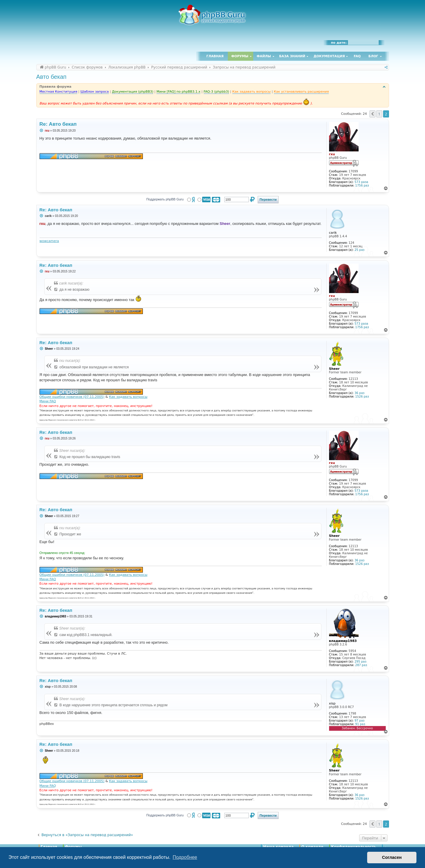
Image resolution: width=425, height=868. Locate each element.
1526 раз (362, 397)
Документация (329, 56)
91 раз (360, 724)
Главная (215, 56)
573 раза (361, 182)
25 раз (359, 250)
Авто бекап (52, 77)
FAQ (357, 56)
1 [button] (379, 114)
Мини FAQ (48, 401)
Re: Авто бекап (58, 124)
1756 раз (362, 185)
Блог (373, 56)
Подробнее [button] (185, 857)
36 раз (359, 393)
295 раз (360, 662)
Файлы (264, 56)
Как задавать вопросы (128, 397)
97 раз (359, 721)
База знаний (292, 56)
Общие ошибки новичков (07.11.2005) (72, 397)
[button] (372, 114)
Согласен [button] (392, 857)
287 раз (361, 665)
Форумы (240, 56)
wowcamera (49, 241)
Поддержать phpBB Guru (165, 199)
